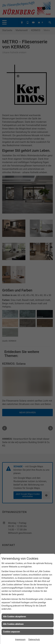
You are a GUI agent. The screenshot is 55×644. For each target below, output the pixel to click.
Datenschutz (34, 639)
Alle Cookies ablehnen (13, 624)
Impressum (20, 639)
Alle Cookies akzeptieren (15, 617)
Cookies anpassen (12, 632)
